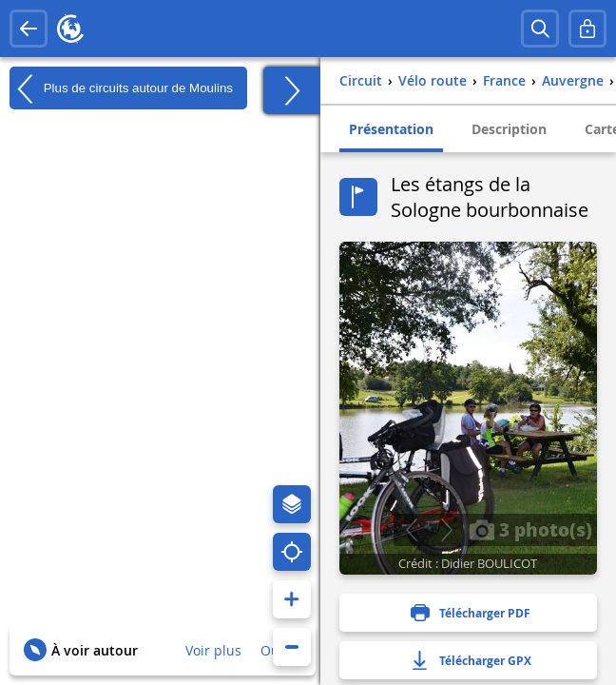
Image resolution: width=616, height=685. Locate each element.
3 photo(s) (530, 529)
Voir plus (213, 650)
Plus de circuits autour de (121, 88)
